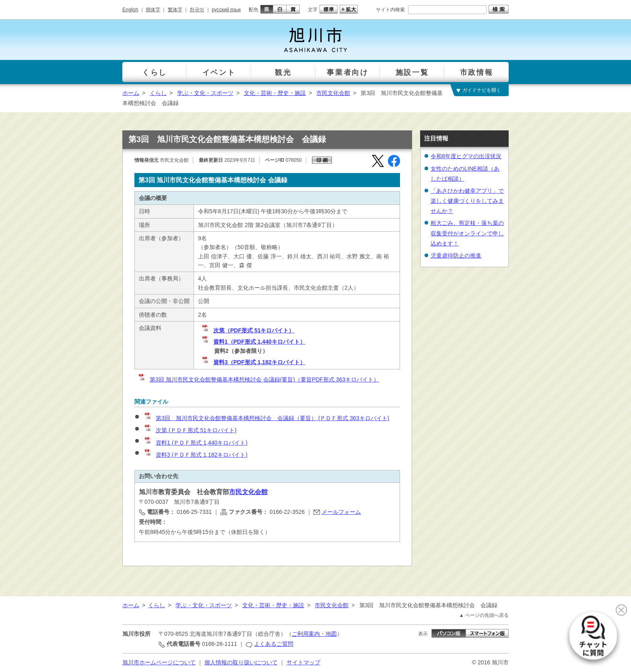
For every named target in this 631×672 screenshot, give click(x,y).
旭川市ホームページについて (159, 662)
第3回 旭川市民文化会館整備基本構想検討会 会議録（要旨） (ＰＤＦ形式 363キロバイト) (266, 418)
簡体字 (153, 10)
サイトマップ (303, 662)
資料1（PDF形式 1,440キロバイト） (253, 342)
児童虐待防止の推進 (456, 256)
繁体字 (175, 10)
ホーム (131, 93)
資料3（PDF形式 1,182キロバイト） (253, 362)
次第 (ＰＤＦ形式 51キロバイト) (190, 430)
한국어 (197, 10)
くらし (158, 93)
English (130, 10)
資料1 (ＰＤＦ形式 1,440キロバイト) (196, 443)
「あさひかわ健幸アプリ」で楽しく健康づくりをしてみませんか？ (467, 201)
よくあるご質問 (274, 644)
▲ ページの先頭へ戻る (484, 615)
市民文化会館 (333, 93)
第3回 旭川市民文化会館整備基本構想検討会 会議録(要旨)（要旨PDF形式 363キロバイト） (258, 379)
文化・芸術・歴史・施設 (275, 93)
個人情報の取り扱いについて (241, 662)
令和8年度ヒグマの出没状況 (466, 156)
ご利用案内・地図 (314, 634)
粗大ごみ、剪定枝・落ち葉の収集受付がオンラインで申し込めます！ (467, 233)
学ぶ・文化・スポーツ (205, 93)
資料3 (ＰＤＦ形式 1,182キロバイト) (196, 455)
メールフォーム (341, 512)
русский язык (226, 10)
